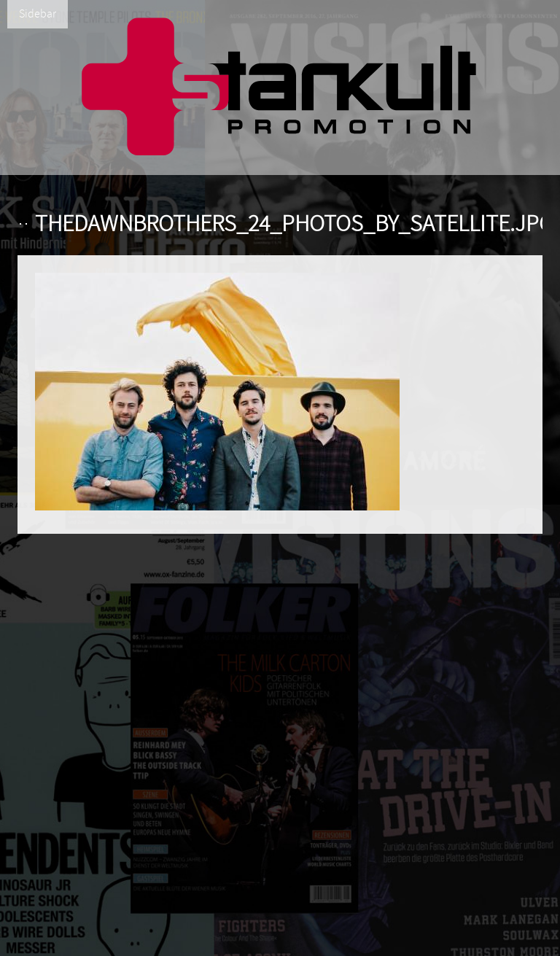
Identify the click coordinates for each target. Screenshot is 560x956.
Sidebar (38, 14)
